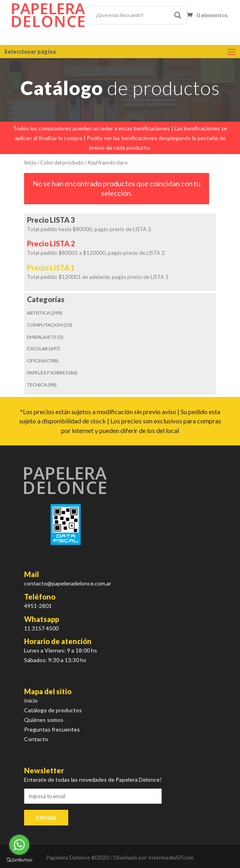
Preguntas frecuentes (52, 729)
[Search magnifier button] (178, 15)
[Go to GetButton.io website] (19, 860)
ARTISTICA (38, 313)
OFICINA (37, 361)
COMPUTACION (45, 325)
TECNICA (37, 385)
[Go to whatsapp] (19, 845)
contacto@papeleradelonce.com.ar (68, 583)
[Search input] (133, 15)
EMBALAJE (39, 337)
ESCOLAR (37, 349)
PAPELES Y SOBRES (47, 373)
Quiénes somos (44, 720)
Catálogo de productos (53, 710)
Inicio (30, 163)
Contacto (36, 739)
